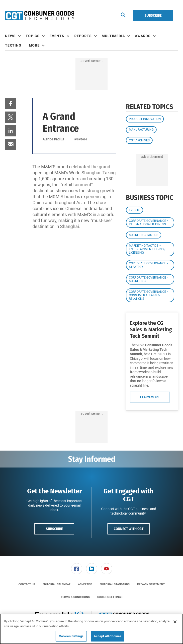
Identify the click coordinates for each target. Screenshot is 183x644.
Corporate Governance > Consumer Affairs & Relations (149, 295)
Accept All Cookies (108, 636)
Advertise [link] (85, 584)
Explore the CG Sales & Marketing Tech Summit (151, 329)
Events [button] (57, 36)
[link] (11, 103)
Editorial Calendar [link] (57, 584)
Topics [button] (33, 36)
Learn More (150, 397)
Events (135, 210)
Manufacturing (141, 130)
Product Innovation (145, 119)
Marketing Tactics (144, 235)
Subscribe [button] (54, 529)
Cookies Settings (110, 597)
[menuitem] (15, 36)
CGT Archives (139, 140)
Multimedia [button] (113, 36)
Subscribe (153, 15)
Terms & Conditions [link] (75, 597)
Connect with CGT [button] (129, 529)
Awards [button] (143, 36)
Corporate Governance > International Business (149, 223)
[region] (91, 629)
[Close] (175, 622)
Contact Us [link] (27, 584)
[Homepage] (40, 16)
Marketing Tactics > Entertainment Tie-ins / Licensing (147, 249)
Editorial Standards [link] (115, 584)
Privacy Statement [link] (151, 584)
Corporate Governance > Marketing (149, 279)
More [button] (34, 45)
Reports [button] (83, 36)
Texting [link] (13, 45)
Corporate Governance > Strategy (149, 265)
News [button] (10, 36)
